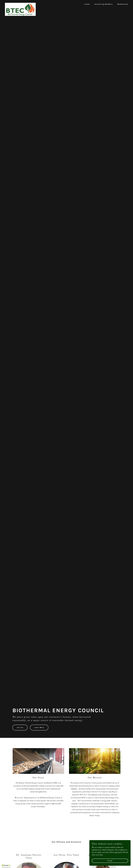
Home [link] (87, 4)
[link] (20, 4)
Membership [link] (123, 4)
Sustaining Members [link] (104, 4)
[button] (6, 866)
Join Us (20, 728)
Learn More (39, 728)
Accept (110, 861)
